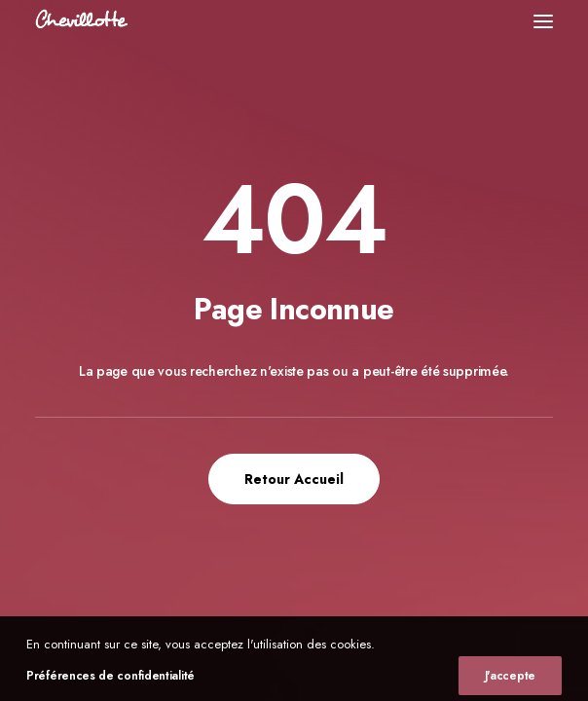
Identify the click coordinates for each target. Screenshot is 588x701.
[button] (543, 21)
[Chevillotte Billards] (82, 21)
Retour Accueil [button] (294, 479)
